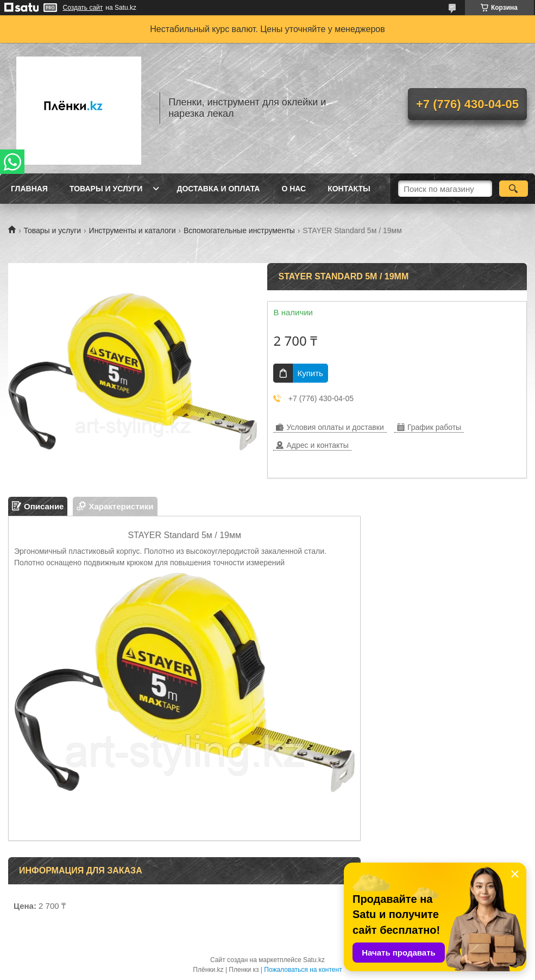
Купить (310, 373)
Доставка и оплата (218, 189)
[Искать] (514, 189)
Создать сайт (83, 8)
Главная (29, 189)
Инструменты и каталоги (133, 230)
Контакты (349, 189)
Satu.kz (314, 960)
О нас (294, 189)
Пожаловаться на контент (303, 970)
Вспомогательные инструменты (239, 230)
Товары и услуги (106, 189)
